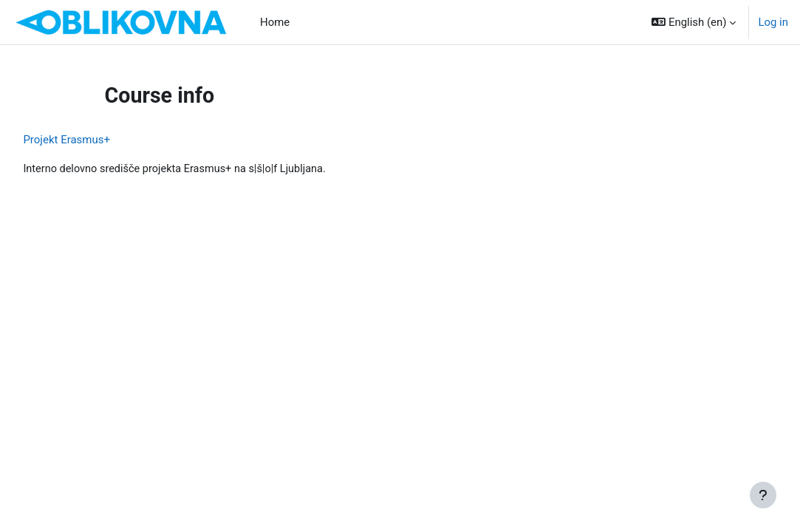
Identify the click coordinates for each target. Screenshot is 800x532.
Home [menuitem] (275, 22)
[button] (694, 22)
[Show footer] (763, 495)
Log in (773, 22)
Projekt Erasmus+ (100, 140)
